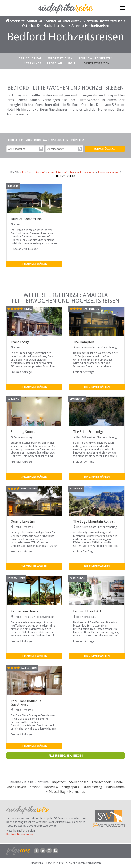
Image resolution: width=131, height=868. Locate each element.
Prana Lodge (20, 342)
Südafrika (34, 21)
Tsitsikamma (115, 787)
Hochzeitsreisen (96, 63)
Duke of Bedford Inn (26, 219)
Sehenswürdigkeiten (96, 58)
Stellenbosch (79, 782)
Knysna (35, 787)
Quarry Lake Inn (23, 522)
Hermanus (77, 792)
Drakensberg (92, 787)
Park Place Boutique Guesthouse (26, 703)
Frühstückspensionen (83, 172)
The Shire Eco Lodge (88, 432)
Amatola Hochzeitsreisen (90, 26)
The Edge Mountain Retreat (94, 522)
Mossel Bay (57, 792)
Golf (72, 63)
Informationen (60, 58)
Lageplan (55, 63)
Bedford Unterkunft (34, 172)
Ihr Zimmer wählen (34, 264)
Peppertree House (24, 611)
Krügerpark (70, 787)
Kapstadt (59, 782)
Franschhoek (101, 782)
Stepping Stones (23, 432)
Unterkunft (32, 63)
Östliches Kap (30, 58)
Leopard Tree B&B (87, 611)
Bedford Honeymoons (20, 834)
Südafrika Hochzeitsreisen (103, 21)
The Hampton (84, 342)
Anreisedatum (41, 149)
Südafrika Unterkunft (62, 21)
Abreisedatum (80, 149)
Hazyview (51, 787)
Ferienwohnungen (108, 172)
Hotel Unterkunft (58, 172)
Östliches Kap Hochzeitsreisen (45, 26)
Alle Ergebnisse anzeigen (66, 756)
